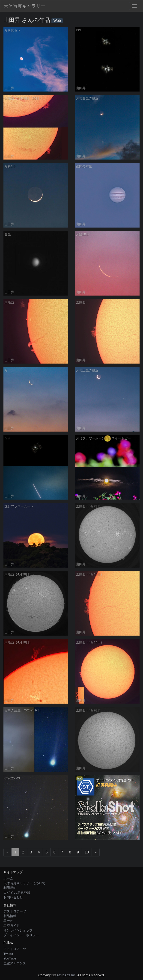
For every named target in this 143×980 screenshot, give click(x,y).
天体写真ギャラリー (24, 6)
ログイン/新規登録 (17, 893)
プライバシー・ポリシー (21, 935)
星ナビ (8, 921)
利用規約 (10, 888)
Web (57, 21)
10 (87, 852)
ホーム (8, 878)
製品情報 (10, 916)
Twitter (8, 954)
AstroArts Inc (66, 975)
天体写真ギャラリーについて (24, 883)
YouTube (10, 958)
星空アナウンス (15, 963)
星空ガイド (12, 926)
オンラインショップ (18, 930)
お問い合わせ (13, 897)
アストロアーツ (15, 911)
